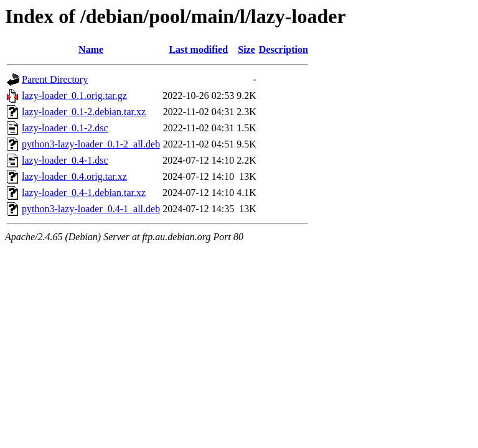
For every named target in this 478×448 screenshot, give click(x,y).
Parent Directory (55, 79)
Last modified (198, 49)
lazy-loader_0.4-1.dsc (65, 160)
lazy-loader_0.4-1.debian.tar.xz (84, 193)
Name (91, 49)
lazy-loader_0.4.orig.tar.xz (74, 176)
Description (284, 49)
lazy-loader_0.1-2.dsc (65, 128)
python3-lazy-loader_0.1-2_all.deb (91, 144)
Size (246, 49)
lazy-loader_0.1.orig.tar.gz (74, 96)
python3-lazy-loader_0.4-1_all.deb (91, 209)
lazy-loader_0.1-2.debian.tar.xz (84, 112)
